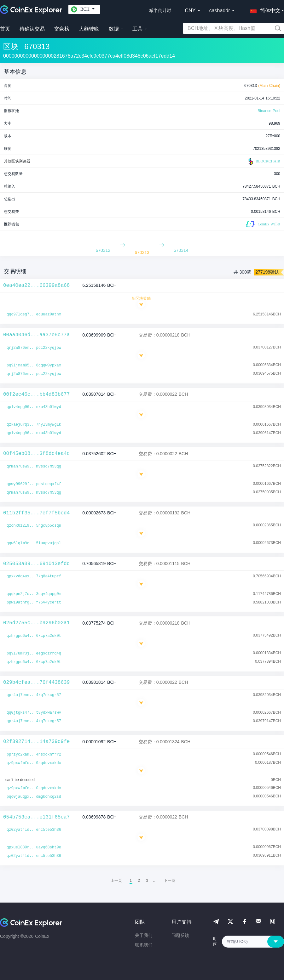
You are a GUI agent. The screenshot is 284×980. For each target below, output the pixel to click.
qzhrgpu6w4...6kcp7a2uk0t (34, 636)
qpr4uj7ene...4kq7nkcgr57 (34, 695)
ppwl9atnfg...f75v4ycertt (34, 603)
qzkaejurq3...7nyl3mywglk (34, 425)
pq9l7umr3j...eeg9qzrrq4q (34, 654)
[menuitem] (170, 881)
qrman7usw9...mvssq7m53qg (34, 467)
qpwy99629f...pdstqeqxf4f (34, 484)
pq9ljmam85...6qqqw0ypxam (34, 365)
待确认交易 (32, 29)
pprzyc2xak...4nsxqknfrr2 (34, 755)
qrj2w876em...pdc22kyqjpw (34, 348)
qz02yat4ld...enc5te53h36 (34, 830)
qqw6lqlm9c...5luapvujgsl (34, 543)
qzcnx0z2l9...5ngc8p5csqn (34, 526)
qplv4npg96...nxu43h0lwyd (34, 407)
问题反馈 (180, 935)
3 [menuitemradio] (147, 881)
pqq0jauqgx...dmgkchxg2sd (34, 797)
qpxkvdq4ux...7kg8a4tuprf (34, 576)
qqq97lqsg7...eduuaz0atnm (34, 314)
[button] (264, 9)
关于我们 (144, 935)
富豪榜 (62, 29)
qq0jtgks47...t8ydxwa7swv (34, 713)
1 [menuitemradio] (131, 881)
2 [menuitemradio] (139, 881)
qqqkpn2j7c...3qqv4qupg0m (34, 594)
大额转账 (89, 29)
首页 (5, 29)
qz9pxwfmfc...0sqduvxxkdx (34, 763)
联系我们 (144, 945)
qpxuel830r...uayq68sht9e (34, 847)
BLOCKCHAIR (264, 161)
